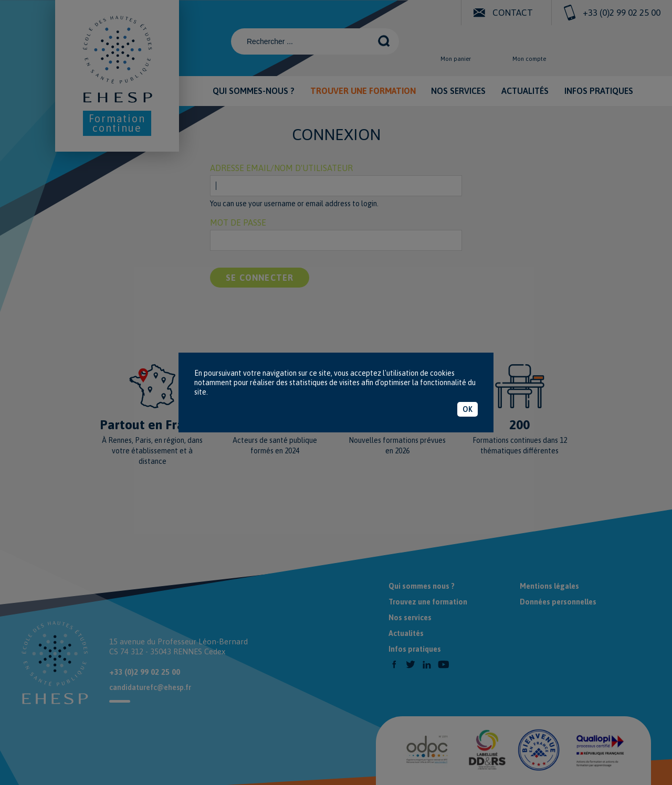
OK (468, 409)
